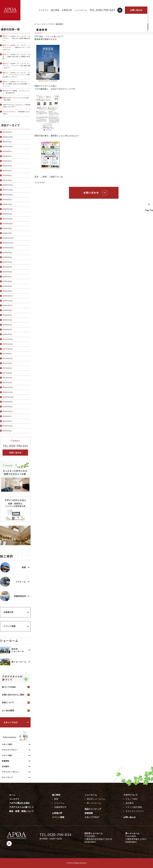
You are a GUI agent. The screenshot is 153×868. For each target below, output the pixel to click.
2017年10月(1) (8, 349)
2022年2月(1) (7, 166)
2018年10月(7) (8, 305)
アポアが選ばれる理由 (19, 803)
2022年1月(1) (7, 171)
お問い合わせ (136, 10)
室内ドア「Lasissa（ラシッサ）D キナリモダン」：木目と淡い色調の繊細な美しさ (16, 38)
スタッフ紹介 (132, 799)
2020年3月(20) (8, 224)
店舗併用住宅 (60, 807)
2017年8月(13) (8, 358)
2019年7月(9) (7, 262)
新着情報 (89, 813)
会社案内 (130, 803)
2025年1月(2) (7, 132)
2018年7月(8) (7, 320)
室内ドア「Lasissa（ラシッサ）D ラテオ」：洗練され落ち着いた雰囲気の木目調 (16, 57)
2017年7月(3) (7, 363)
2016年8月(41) (8, 407)
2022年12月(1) (8, 147)
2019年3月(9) (7, 281)
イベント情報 (58, 817)
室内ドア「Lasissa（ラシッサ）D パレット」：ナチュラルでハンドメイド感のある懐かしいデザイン (16, 75)
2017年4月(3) (7, 368)
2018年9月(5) (7, 310)
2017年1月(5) (7, 383)
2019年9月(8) (7, 253)
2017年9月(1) (7, 354)
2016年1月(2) (7, 421)
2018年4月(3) (7, 334)
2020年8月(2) (7, 200)
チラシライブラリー (135, 811)
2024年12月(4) (8, 137)
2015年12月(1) (8, 426)
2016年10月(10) (8, 397)
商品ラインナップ (93, 809)
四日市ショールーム (96, 799)
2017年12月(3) (8, 339)
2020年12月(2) (8, 185)
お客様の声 (67, 10)
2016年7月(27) (8, 412)
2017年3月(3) (7, 373)
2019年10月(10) (8, 248)
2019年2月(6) (7, 286)
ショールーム (81, 10)
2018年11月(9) (8, 301)
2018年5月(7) (7, 330)
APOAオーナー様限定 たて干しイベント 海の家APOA (16, 92)
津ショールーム (94, 803)
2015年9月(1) (7, 431)
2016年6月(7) (7, 416)
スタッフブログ (48, 24)
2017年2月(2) (7, 378)
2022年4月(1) (7, 161)
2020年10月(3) (8, 195)
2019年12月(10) (8, 238)
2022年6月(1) (7, 156)
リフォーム (59, 803)
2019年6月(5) (7, 267)
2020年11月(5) (8, 190)
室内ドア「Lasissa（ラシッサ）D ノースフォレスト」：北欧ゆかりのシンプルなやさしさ (16, 47)
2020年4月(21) (8, 219)
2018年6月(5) (7, 325)
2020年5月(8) (7, 214)
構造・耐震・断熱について (21, 811)
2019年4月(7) (7, 277)
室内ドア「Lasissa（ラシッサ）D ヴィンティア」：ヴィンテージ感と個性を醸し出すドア (16, 66)
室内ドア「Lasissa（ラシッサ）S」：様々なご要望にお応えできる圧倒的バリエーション (16, 84)
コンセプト (43, 10)
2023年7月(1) (7, 142)
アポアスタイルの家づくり (21, 807)
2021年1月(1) (7, 180)
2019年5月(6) (7, 272)
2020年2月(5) (7, 229)
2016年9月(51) (8, 402)
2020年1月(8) (7, 233)
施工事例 (55, 10)
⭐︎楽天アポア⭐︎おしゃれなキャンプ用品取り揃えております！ (16, 106)
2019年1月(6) (7, 291)
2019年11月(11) (8, 243)
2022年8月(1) (7, 151)
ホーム (37, 24)
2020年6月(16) (8, 209)
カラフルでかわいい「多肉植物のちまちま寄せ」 (16, 113)
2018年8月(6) (7, 315)
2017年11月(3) (8, 344)
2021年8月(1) (7, 175)
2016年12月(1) (8, 387)
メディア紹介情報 (134, 807)
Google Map (89, 842)
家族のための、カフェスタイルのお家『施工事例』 (16, 99)
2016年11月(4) (8, 392)
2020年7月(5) (7, 204)
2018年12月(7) (8, 296)
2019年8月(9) (7, 257)
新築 (56, 799)
